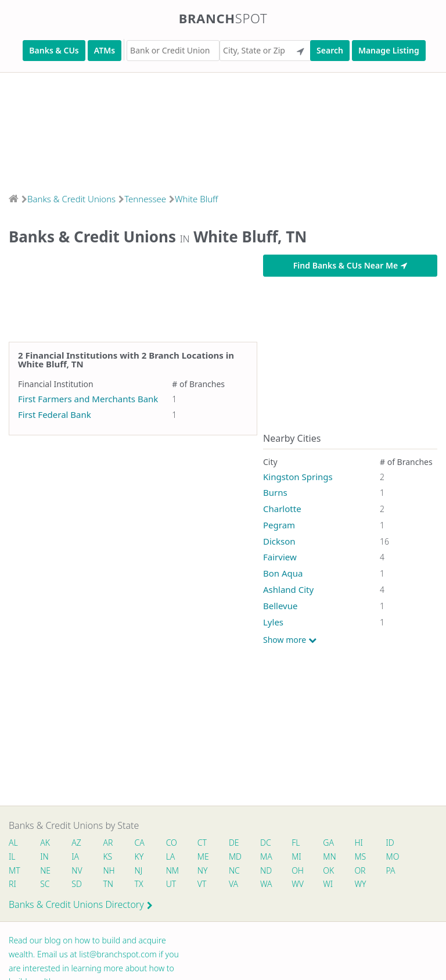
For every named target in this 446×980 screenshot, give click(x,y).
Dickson (279, 541)
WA (266, 884)
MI (297, 856)
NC (234, 870)
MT (15, 870)
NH (109, 870)
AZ (76, 843)
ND (266, 870)
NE (45, 870)
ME (203, 856)
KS (108, 856)
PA (391, 870)
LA (171, 856)
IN (44, 856)
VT (202, 884)
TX (139, 884)
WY (361, 884)
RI (12, 884)
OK (329, 870)
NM (172, 870)
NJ (139, 870)
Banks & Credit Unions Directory (81, 904)
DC (266, 843)
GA (329, 843)
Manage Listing (389, 50)
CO (172, 843)
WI (328, 884)
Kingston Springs (298, 477)
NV (77, 870)
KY (139, 856)
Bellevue (280, 606)
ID (390, 843)
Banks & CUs (54, 50)
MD (235, 856)
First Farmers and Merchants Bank (88, 399)
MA (266, 856)
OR (360, 870)
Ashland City (288, 589)
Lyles (273, 622)
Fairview (280, 557)
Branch (223, 18)
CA (140, 843)
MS (361, 856)
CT (202, 843)
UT (171, 884)
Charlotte (282, 509)
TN (109, 884)
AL (13, 843)
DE (234, 843)
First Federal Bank (55, 414)
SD (77, 884)
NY (203, 870)
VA (233, 884)
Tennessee (145, 199)
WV (298, 884)
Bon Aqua (283, 573)
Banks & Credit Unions (71, 199)
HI (359, 843)
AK (45, 843)
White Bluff (196, 199)
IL (12, 856)
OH (298, 870)
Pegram (279, 525)
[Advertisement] (223, 129)
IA (75, 856)
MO (392, 856)
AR (108, 843)
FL (296, 843)
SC (45, 884)
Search (330, 50)
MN (329, 856)
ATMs (105, 50)
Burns (275, 492)
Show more (290, 640)
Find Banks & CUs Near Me (350, 265)
